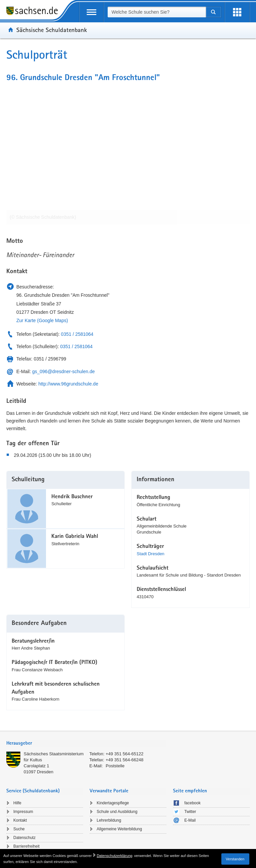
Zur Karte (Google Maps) (42, 320)
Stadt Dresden (150, 554)
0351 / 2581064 (77, 334)
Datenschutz (24, 838)
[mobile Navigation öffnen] (91, 12)
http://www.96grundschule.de (68, 384)
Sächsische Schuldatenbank (52, 30)
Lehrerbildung (109, 820)
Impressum (23, 812)
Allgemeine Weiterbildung (119, 829)
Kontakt (20, 820)
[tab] (86, 744)
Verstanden (235, 859)
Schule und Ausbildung (117, 812)
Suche (19, 829)
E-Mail (190, 820)
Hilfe (17, 803)
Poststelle (115, 766)
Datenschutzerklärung (114, 856)
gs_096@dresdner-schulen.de (63, 371)
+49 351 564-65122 (124, 754)
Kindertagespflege (113, 803)
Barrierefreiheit (26, 846)
